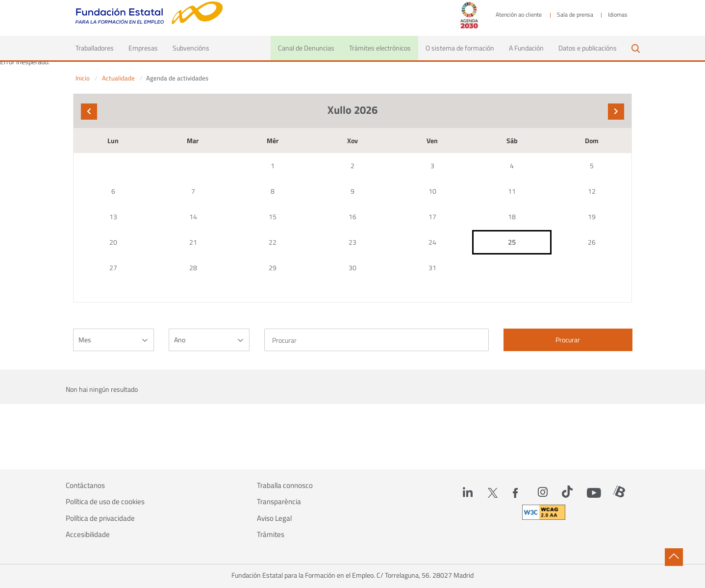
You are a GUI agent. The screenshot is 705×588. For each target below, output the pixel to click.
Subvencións (191, 48)
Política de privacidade (100, 518)
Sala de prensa (575, 15)
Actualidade (118, 78)
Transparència (279, 502)
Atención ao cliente (519, 15)
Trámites (271, 535)
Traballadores (98, 48)
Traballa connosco (285, 486)
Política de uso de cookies (105, 502)
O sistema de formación (460, 48)
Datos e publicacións (588, 48)
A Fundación (526, 48)
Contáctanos (85, 486)
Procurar (568, 340)
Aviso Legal (274, 518)
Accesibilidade (88, 535)
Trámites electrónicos (380, 48)
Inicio (83, 78)
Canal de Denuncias (306, 48)
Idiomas (618, 15)
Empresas (143, 48)
